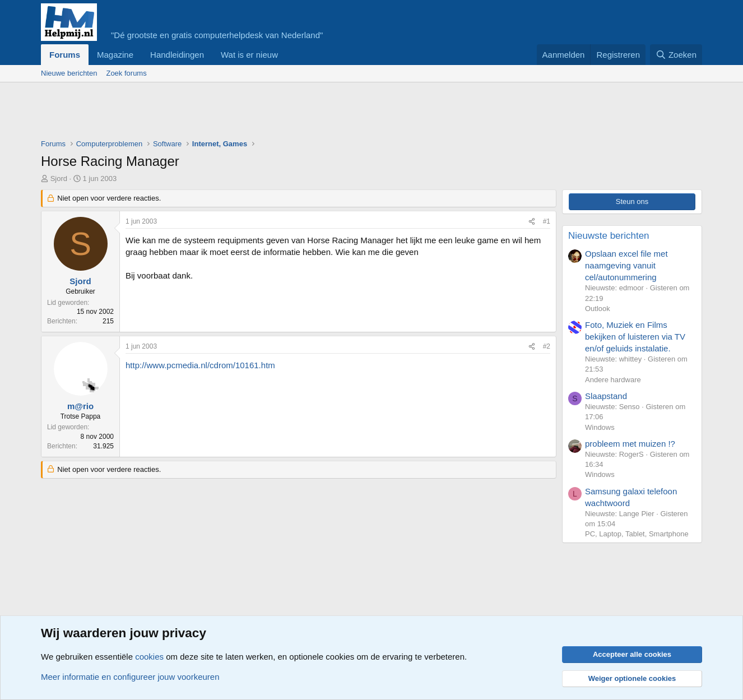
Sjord (59, 179)
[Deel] (532, 222)
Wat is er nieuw (249, 55)
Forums (65, 55)
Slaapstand (606, 396)
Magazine (115, 55)
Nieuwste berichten (609, 236)
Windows (600, 427)
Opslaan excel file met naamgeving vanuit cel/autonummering (626, 265)
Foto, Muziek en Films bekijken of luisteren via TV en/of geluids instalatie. (635, 337)
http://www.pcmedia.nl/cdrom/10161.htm (200, 365)
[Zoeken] (676, 55)
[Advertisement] (245, 113)
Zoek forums (126, 73)
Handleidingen (177, 55)
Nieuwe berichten (69, 73)
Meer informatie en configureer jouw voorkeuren (130, 677)
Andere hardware (613, 380)
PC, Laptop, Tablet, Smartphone (637, 534)
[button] (287, 55)
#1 (547, 221)
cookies (149, 657)
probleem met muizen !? (630, 444)
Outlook (598, 309)
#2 (547, 346)
